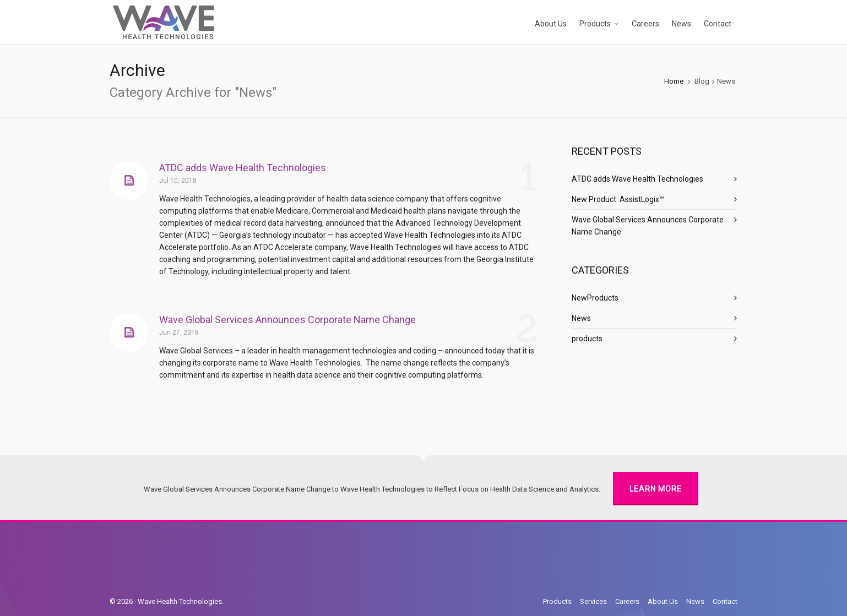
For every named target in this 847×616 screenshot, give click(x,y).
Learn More (656, 489)
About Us (663, 601)
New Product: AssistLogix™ (618, 199)
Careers (627, 601)
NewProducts (595, 298)
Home (674, 81)
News (581, 318)
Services (593, 601)
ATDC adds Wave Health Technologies (243, 168)
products (587, 339)
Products (557, 601)
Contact (725, 601)
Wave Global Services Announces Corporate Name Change (287, 320)
